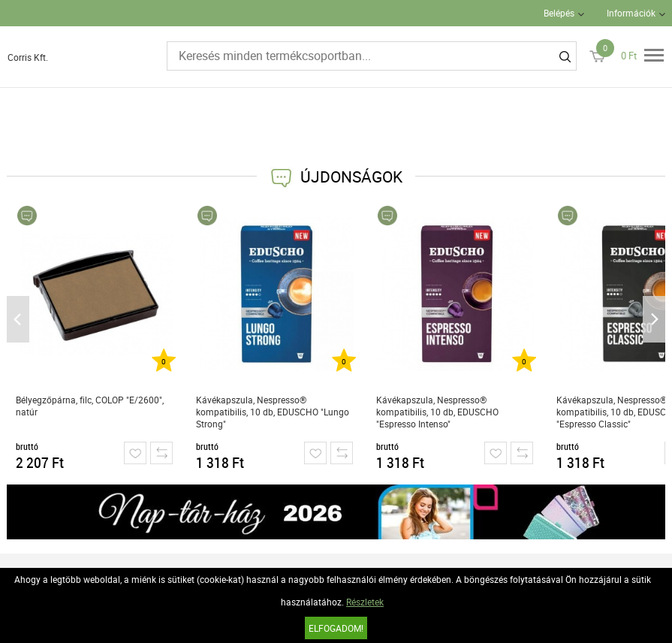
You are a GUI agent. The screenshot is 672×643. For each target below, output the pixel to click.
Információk (631, 13)
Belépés (559, 13)
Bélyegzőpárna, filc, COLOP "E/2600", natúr (90, 406)
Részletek (365, 602)
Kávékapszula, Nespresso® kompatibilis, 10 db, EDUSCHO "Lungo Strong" (273, 412)
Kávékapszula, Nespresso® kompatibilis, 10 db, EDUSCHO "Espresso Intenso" (437, 412)
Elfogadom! (336, 628)
